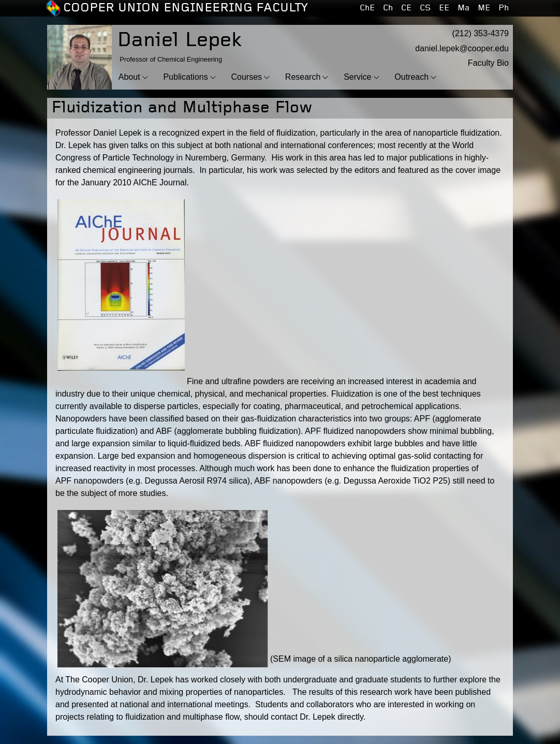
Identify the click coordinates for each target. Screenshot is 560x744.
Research (303, 77)
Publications (185, 77)
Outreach (411, 77)
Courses (246, 77)
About (129, 77)
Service (357, 77)
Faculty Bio (488, 63)
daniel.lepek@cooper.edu (462, 48)
